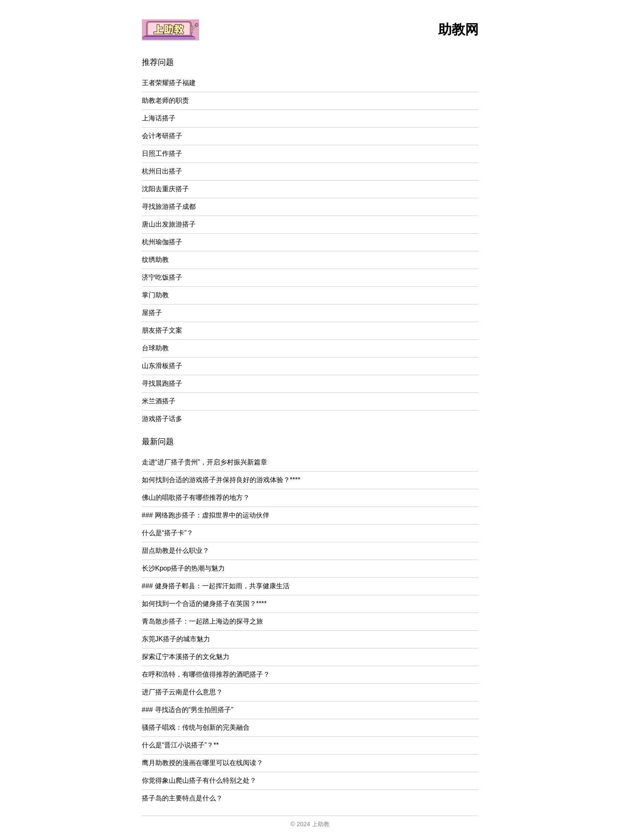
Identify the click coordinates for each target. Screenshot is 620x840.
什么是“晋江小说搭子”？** (180, 745)
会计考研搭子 (162, 136)
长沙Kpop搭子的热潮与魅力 (183, 568)
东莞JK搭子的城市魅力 (176, 639)
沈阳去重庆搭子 (165, 189)
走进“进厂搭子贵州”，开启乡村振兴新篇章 (205, 462)
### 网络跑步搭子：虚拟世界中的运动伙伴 (206, 515)
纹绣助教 (155, 260)
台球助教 (155, 348)
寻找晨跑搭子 (162, 383)
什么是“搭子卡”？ (168, 533)
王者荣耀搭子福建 (169, 83)
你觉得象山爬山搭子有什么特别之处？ (199, 780)
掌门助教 (155, 295)
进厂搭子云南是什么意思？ (182, 692)
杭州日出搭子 (162, 171)
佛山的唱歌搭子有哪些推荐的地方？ (196, 497)
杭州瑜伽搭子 (162, 242)
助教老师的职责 (165, 100)
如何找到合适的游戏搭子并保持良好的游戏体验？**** (221, 480)
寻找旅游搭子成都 (169, 207)
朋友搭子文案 (162, 330)
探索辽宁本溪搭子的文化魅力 (186, 657)
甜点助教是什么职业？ (176, 551)
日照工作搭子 (162, 153)
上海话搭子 (159, 118)
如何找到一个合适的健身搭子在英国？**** (204, 604)
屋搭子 (152, 313)
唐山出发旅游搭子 (169, 224)
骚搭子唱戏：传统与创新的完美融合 (196, 727)
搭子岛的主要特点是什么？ (182, 798)
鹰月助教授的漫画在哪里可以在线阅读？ (202, 763)
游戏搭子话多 (162, 419)
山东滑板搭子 (162, 366)
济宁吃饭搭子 (162, 277)
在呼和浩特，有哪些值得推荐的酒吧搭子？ (206, 674)
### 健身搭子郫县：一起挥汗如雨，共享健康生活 (216, 586)
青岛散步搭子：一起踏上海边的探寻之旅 (202, 621)
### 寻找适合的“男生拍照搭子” (188, 710)
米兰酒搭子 (159, 401)
